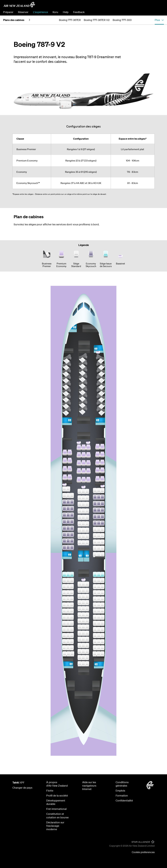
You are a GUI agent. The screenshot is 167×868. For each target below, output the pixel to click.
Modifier (141, 12)
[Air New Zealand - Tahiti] (19, 5)
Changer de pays (22, 788)
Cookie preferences (143, 852)
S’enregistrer (157, 12)
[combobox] (142, 6)
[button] (159, 20)
